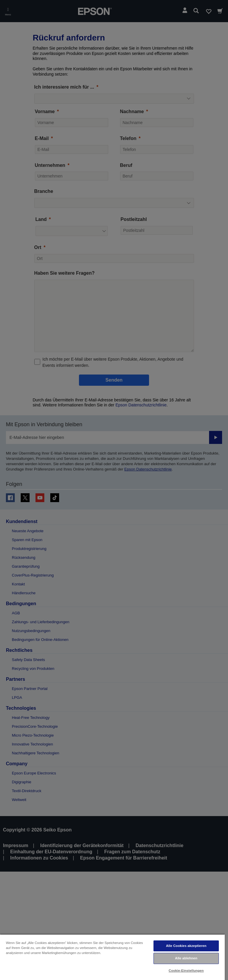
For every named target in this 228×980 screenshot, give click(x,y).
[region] (112, 957)
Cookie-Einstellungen (186, 971)
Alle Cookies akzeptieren (186, 946)
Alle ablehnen (186, 958)
